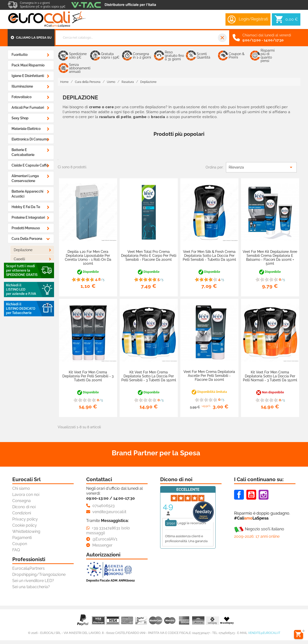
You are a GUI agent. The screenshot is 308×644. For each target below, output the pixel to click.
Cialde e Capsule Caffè (30, 165)
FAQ (16, 550)
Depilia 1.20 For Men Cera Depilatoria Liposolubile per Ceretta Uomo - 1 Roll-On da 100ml (88, 258)
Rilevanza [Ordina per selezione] (261, 167)
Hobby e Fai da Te (26, 207)
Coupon (20, 544)
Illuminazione (22, 86)
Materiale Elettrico (26, 129)
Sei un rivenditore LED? (33, 581)
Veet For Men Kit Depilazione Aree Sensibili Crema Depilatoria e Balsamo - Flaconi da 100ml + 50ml (270, 258)
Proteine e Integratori (28, 217)
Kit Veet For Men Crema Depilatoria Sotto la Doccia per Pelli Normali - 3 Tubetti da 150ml (270, 376)
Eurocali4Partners (28, 568)
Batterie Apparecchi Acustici (27, 194)
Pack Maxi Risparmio (28, 65)
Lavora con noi (26, 495)
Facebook (239, 495)
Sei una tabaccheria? (31, 587)
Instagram (264, 495)
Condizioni (22, 513)
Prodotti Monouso (26, 228)
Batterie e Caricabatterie (23, 152)
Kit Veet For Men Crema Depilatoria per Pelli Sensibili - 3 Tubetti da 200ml (88, 376)
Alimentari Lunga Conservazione (25, 178)
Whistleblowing (26, 531)
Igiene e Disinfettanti (28, 76)
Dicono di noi (24, 507)
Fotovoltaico (21, 97)
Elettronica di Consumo (30, 139)
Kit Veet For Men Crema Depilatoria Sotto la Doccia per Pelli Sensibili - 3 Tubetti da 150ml (149, 376)
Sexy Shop (20, 118)
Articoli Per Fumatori (28, 107)
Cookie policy (25, 525)
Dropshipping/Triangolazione (39, 575)
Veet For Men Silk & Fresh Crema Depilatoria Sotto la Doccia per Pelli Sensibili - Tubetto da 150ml (209, 256)
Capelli (19, 259)
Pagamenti (22, 538)
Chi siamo (21, 488)
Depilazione (23, 250)
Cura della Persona (27, 239)
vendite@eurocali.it (264, 633)
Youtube (251, 495)
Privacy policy (25, 519)
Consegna (21, 501)
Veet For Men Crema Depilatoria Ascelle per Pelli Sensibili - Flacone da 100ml (209, 376)
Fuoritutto (20, 55)
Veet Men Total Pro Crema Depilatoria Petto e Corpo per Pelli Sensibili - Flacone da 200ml (149, 256)
